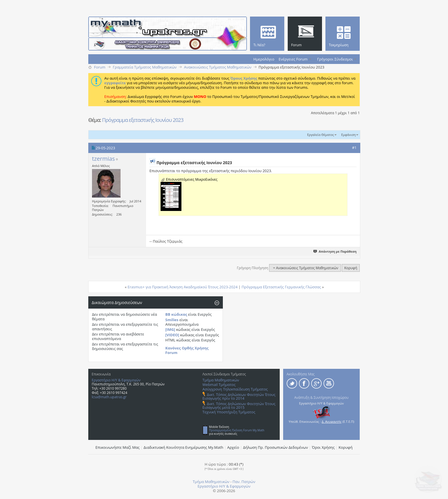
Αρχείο (233, 447)
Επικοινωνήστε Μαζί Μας (118, 447)
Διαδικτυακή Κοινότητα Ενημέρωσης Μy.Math (184, 447)
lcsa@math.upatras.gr (109, 397)
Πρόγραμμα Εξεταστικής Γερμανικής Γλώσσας (281, 287)
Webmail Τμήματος (219, 385)
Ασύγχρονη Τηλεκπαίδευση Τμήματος (235, 389)
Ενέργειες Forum (293, 59)
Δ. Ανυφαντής (332, 421)
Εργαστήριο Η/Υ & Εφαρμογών (116, 380)
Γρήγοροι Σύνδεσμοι (335, 59)
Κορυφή (351, 268)
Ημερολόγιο (264, 59)
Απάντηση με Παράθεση (335, 251)
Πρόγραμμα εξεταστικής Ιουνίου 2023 (143, 120)
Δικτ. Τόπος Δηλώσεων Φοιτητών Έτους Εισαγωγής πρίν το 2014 (239, 396)
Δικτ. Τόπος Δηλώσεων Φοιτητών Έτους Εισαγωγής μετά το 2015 (239, 406)
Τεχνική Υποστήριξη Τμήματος (229, 412)
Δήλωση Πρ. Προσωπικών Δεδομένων (276, 447)
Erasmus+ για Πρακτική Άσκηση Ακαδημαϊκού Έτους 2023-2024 (183, 287)
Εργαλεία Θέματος (321, 135)
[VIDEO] (172, 335)
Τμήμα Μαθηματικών (221, 380)
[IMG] (170, 329)
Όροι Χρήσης (323, 447)
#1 (354, 148)
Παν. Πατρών (244, 482)
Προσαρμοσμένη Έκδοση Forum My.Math (237, 430)
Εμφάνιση (348, 135)
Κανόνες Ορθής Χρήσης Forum (187, 350)
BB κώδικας (176, 314)
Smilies (172, 320)
